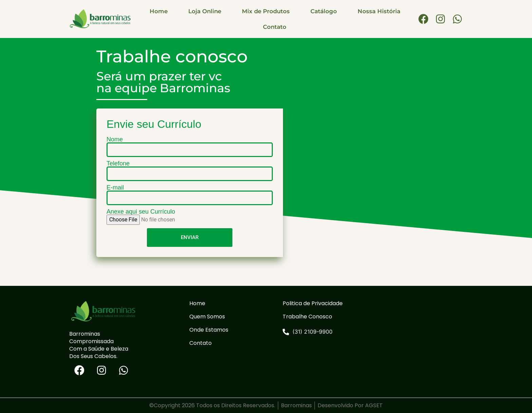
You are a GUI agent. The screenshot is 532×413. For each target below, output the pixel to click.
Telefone (118, 163)
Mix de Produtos (266, 11)
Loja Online (205, 11)
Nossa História (379, 11)
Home (159, 11)
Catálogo (324, 11)
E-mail (115, 188)
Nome (115, 139)
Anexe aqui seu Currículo (141, 212)
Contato (275, 27)
